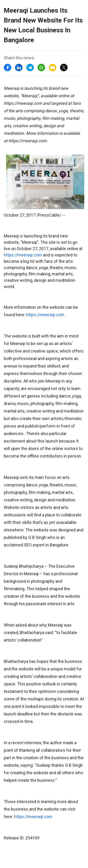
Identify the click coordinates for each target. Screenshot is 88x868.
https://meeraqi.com (23, 255)
